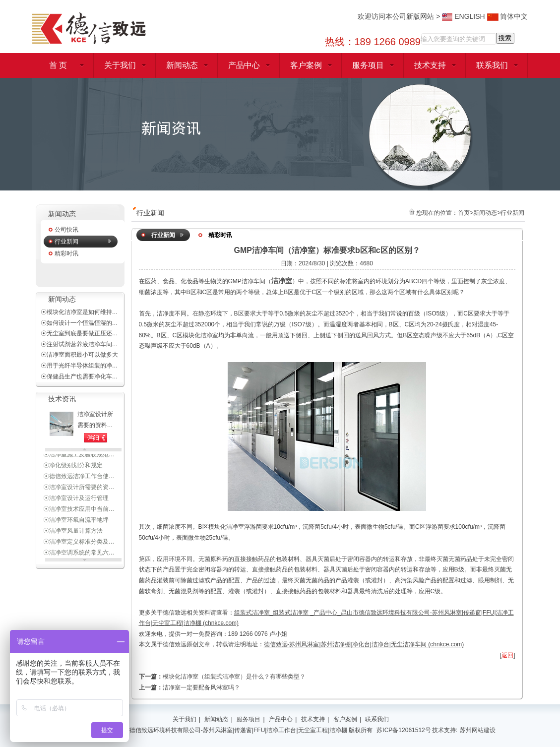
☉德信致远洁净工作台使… (79, 477)
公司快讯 (66, 230)
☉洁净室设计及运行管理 (76, 499)
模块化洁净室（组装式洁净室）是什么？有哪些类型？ (234, 677)
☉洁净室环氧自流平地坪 (76, 521)
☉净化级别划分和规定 (73, 466)
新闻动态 (182, 65)
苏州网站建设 (478, 730)
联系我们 (492, 65)
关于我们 (120, 65)
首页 (464, 213)
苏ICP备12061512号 (404, 730)
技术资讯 (62, 399)
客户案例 (306, 65)
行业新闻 (66, 242)
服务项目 (368, 65)
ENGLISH (463, 16)
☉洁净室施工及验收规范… (79, 455)
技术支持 (430, 65)
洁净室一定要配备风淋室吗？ (201, 687)
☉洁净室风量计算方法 (73, 532)
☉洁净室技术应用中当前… (79, 510)
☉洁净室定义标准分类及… (79, 543)
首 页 (58, 65)
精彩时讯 (66, 253)
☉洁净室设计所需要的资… (79, 488)
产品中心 (244, 65)
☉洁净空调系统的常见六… (79, 554)
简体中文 (508, 16)
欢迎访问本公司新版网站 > (400, 16)
